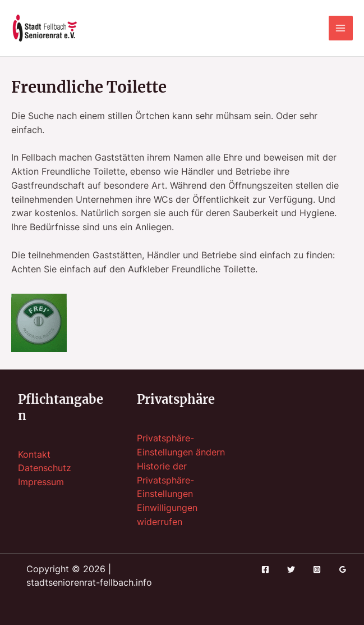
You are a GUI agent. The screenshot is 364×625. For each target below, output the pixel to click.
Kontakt (34, 455)
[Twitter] (291, 569)
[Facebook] (265, 569)
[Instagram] (317, 569)
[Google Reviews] (343, 569)
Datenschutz (45, 468)
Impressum (41, 482)
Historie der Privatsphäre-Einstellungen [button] (165, 480)
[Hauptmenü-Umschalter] (341, 28)
